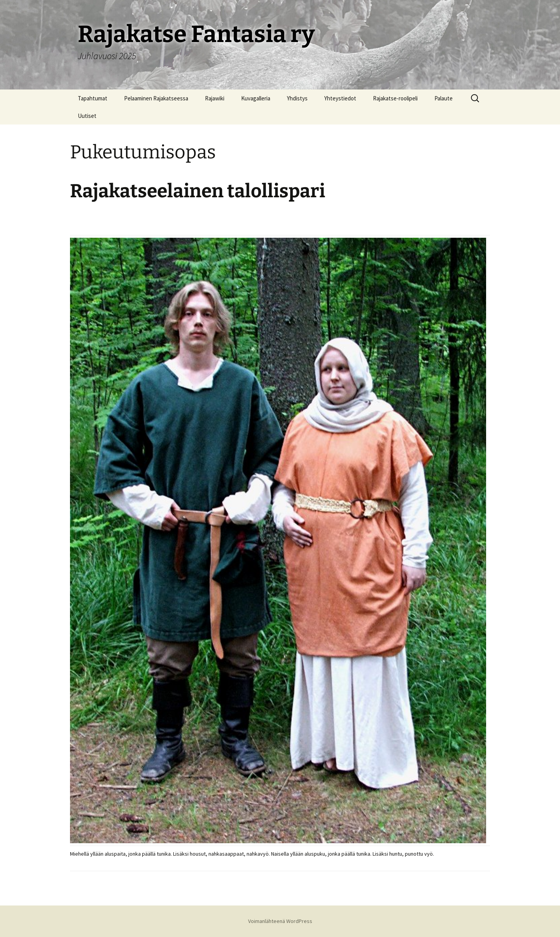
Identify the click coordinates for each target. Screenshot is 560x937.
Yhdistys (297, 98)
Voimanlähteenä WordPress (280, 921)
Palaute (444, 98)
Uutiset (87, 116)
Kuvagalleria (256, 98)
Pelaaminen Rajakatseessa (156, 98)
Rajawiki (215, 98)
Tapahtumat (93, 98)
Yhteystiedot (340, 98)
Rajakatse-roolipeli (395, 98)
